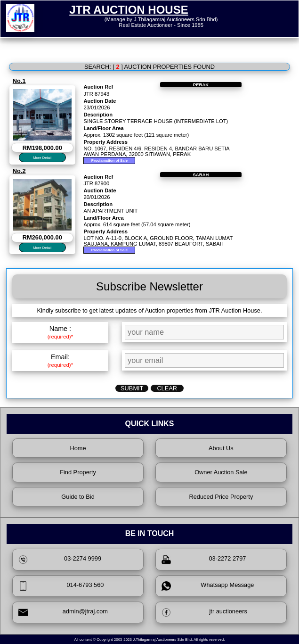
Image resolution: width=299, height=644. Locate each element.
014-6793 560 (61, 586)
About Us (221, 448)
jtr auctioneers (204, 612)
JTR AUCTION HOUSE (129, 10)
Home (78, 448)
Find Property (78, 472)
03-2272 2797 (204, 560)
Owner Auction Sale (221, 472)
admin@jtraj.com (63, 612)
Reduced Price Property (221, 497)
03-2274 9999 (60, 560)
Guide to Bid (78, 497)
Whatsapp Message (208, 586)
